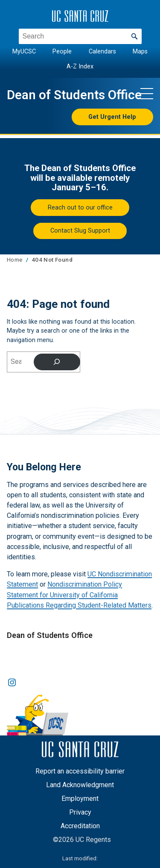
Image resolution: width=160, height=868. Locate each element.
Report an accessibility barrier (80, 771)
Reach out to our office (80, 207)
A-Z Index (80, 66)
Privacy (80, 812)
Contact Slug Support (80, 230)
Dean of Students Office (74, 95)
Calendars (102, 52)
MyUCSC (24, 52)
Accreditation (80, 826)
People (62, 52)
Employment (80, 799)
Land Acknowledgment (80, 785)
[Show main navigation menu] (147, 93)
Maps (140, 52)
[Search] (57, 362)
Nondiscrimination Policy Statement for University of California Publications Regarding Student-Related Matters (79, 595)
